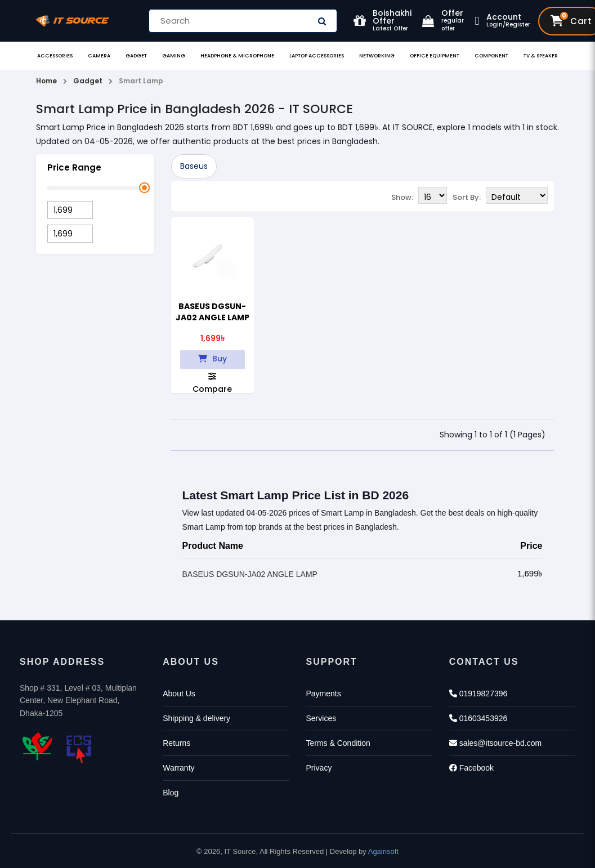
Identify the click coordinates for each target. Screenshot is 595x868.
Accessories (55, 56)
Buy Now (212, 361)
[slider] (144, 188)
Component (491, 56)
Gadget (136, 56)
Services (321, 718)
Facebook (471, 768)
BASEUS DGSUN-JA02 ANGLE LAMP (212, 312)
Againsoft (383, 851)
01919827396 (478, 693)
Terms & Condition (338, 743)
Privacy (319, 768)
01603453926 (478, 718)
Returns (176, 743)
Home (46, 81)
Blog (171, 793)
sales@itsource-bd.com (495, 743)
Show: (402, 197)
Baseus (194, 166)
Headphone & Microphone (237, 56)
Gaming (174, 56)
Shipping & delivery (196, 718)
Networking (377, 56)
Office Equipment (435, 56)
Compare (212, 382)
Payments (324, 693)
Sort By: (467, 197)
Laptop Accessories (317, 56)
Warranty (178, 768)
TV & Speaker (541, 56)
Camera (99, 56)
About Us (179, 693)
